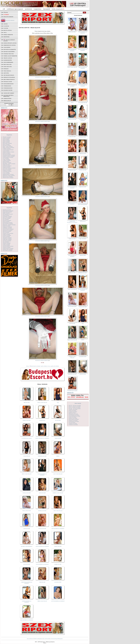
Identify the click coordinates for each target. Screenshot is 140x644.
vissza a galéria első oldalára (53, 366)
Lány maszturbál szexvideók (75, 416)
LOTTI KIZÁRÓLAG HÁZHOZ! (58, 601)
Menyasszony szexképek (8, 177)
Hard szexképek (6, 162)
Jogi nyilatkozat (30, 639)
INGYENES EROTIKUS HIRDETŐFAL (8, 96)
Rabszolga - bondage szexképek (9, 225)
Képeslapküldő (47, 9)
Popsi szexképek (6, 222)
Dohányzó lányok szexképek (8, 152)
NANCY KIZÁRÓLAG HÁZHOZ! (72, 86)
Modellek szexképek (7, 210)
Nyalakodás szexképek (7, 216)
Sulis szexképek (6, 232)
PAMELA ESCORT (27, 420)
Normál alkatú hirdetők (10, 56)
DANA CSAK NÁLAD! (42, 402)
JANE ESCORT (58, 438)
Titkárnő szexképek (7, 243)
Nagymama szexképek (7, 212)
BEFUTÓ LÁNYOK (7, 30)
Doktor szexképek (6, 153)
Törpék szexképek (6, 244)
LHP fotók (6, 73)
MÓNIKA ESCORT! (42, 511)
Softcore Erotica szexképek (8, 229)
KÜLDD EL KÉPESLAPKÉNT (42, 77)
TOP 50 (5, 32)
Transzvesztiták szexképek (8, 246)
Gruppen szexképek (7, 160)
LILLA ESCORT (27, 564)
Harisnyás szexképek (7, 163)
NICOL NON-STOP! (27, 511)
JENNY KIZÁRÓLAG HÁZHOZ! (42, 438)
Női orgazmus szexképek (8, 214)
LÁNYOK (5, 24)
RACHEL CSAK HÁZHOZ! (27, 546)
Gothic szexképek (6, 159)
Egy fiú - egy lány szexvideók (75, 405)
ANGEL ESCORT (58, 546)
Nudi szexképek (6, 215)
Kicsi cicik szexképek (7, 169)
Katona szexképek (6, 167)
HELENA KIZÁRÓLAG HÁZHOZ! (72, 203)
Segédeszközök (8, 60)
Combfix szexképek (7, 149)
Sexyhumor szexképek (7, 228)
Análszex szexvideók (73, 410)
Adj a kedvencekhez (47, 639)
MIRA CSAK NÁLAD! (42, 601)
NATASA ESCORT (42, 529)
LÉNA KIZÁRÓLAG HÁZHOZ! (42, 546)
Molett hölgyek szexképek (8, 211)
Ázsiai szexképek (6, 141)
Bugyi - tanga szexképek (8, 147)
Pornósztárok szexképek (8, 223)
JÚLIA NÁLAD (27, 456)
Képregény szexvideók (73, 414)
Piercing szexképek (7, 218)
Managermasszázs (8, 84)
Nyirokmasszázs (8, 88)
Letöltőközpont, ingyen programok (15, 9)
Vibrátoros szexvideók (73, 425)
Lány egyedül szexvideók (74, 415)
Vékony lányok (8, 58)
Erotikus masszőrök (9, 52)
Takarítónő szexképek (7, 238)
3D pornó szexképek (7, 137)
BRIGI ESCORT (83, 187)
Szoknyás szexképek (7, 235)
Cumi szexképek (6, 151)
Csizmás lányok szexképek (8, 150)
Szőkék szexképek (6, 234)
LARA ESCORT (27, 529)
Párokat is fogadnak (9, 77)
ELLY (72, 102)
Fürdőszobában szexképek (8, 157)
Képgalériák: (9, 135)
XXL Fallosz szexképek (8, 250)
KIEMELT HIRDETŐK (8, 35)
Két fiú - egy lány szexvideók (75, 406)
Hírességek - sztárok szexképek (9, 164)
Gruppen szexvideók (73, 412)
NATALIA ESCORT (27, 493)
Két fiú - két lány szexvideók (75, 407)
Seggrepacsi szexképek (7, 227)
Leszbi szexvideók (73, 417)
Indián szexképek (6, 165)
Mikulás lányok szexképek (8, 178)
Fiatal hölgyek (8, 67)
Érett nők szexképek (7, 154)
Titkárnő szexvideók (73, 424)
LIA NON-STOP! (58, 582)
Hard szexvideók (72, 413)
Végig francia (7, 71)
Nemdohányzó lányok (9, 45)
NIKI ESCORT (27, 402)
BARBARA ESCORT (42, 456)
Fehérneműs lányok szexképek (9, 155)
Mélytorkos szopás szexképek (9, 175)
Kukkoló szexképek (7, 170)
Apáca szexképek (6, 140)
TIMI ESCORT (42, 582)
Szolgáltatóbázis (37, 9)
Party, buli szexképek (7, 217)
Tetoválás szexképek (7, 241)
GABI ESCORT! (83, 137)
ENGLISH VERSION (10, 20)
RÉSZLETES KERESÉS (8, 17)
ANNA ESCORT (72, 239)
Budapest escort (8, 90)
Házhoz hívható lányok (10, 43)
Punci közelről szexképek (8, 224)
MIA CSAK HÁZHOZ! (83, 205)
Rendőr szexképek (6, 226)
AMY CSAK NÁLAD (58, 511)
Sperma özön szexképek (8, 230)
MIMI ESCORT (83, 154)
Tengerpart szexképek (7, 239)
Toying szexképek (6, 245)
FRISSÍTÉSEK (6, 37)
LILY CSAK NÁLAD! (58, 474)
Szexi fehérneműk (8, 62)
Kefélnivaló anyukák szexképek (9, 168)
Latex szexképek (6, 172)
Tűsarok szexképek (7, 247)
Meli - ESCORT (83, 239)
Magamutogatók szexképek (8, 174)
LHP (4, 9)
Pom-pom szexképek (7, 220)
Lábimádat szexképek (7, 171)
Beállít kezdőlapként (38, 639)
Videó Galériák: (78, 403)
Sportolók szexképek (7, 231)
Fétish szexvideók (72, 411)
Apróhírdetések (28, 9)
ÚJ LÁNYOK (6, 26)
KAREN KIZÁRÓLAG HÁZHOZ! (27, 602)
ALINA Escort (42, 420)
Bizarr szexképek (6, 144)
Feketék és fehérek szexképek (9, 156)
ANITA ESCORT (42, 493)
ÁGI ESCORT (58, 420)
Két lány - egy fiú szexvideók (75, 409)
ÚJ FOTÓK (6, 28)
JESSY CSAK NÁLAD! (27, 474)
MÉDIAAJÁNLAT (7, 101)
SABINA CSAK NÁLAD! (58, 493)
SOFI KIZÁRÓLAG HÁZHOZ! (58, 529)
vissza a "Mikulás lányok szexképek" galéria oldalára (37, 366)
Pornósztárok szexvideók (74, 421)
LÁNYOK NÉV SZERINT (9, 93)
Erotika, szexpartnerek (57, 9)
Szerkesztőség (54, 639)
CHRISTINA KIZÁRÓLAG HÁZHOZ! (27, 583)
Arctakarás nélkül (9, 75)
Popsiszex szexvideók (73, 420)
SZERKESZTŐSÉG (7, 98)
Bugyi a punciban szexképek (8, 148)
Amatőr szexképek (7, 138)
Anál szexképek (6, 139)
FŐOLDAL (6, 12)
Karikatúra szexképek (7, 166)
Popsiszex (6, 69)
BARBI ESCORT (58, 564)
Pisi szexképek (6, 219)
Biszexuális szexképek (7, 143)
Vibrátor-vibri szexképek (8, 249)
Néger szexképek (6, 213)
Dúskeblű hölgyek (9, 54)
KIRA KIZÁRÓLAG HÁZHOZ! (27, 620)
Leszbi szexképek (6, 173)
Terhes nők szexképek (7, 240)
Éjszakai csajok (8, 82)
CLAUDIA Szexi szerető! (27, 438)
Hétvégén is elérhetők (10, 49)
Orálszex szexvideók (73, 418)
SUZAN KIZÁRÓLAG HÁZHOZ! (42, 474)
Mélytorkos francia (9, 79)
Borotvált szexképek (7, 145)
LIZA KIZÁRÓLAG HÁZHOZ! (42, 564)
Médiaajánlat (60, 639)
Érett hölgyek (7, 64)
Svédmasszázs (7, 86)
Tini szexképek (6, 242)
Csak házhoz (7, 47)
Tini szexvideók (72, 422)
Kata (58, 402)
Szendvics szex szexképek (8, 233)
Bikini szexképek (6, 142)
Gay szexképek (6, 158)
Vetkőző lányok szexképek (8, 248)
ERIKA (58, 456)
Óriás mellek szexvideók (74, 419)
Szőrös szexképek (6, 237)
